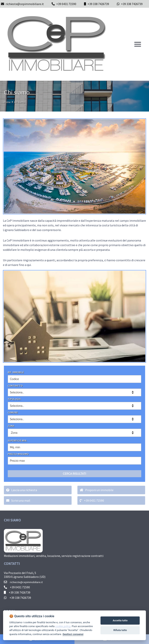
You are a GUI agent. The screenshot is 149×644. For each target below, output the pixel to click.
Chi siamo (19, 102)
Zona (14, 433)
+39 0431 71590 (66, 4)
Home (7, 102)
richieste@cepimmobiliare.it (22, 4)
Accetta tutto (120, 620)
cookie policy (63, 626)
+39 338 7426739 (98, 4)
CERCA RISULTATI (74, 474)
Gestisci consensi (73, 634)
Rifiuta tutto (120, 630)
